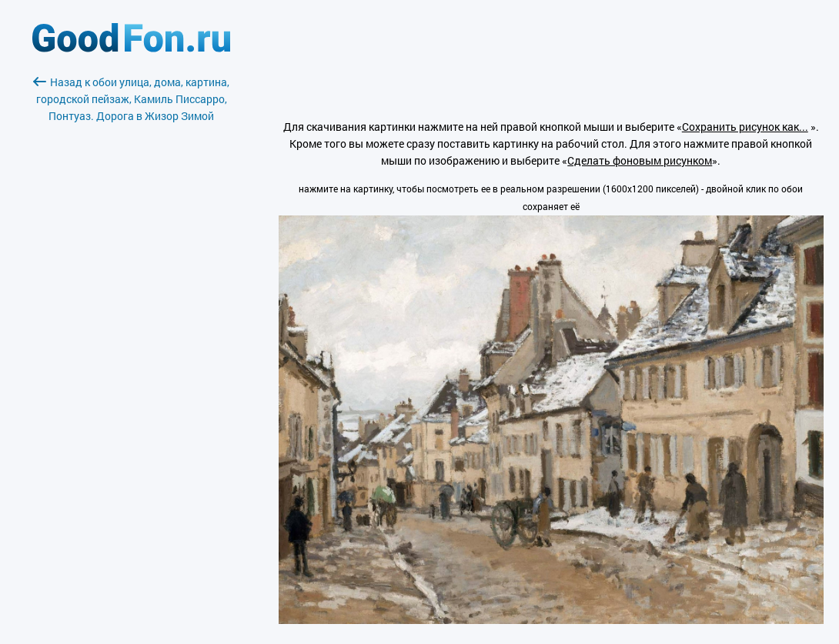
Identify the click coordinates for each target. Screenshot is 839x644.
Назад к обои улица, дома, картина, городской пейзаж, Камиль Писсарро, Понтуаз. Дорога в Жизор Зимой (131, 99)
